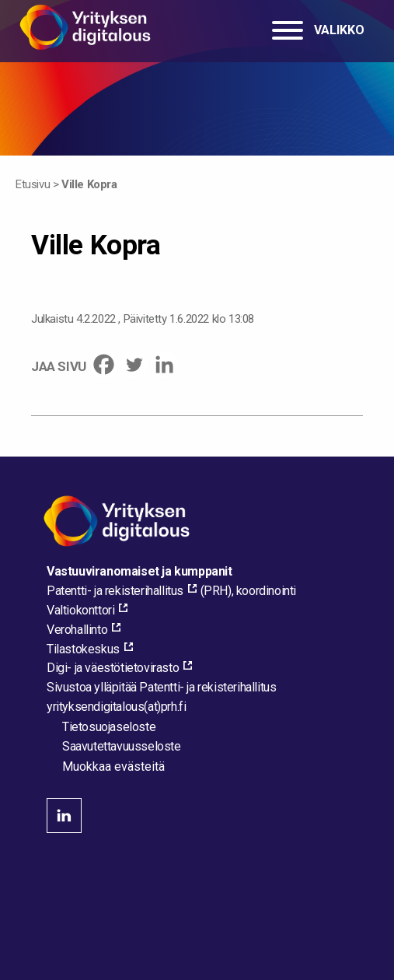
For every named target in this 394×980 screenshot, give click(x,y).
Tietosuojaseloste (109, 727)
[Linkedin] (164, 364)
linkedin (64, 815)
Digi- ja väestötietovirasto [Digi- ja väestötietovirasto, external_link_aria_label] (113, 668)
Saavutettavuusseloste (122, 746)
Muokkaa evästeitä (113, 767)
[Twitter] (134, 364)
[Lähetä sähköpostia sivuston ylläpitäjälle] (116, 707)
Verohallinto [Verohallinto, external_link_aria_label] (77, 630)
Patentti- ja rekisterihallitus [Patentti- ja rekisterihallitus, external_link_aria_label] (115, 591)
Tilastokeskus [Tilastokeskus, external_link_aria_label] (83, 649)
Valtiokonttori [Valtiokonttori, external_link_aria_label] (80, 610)
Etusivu (33, 184)
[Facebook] (104, 364)
